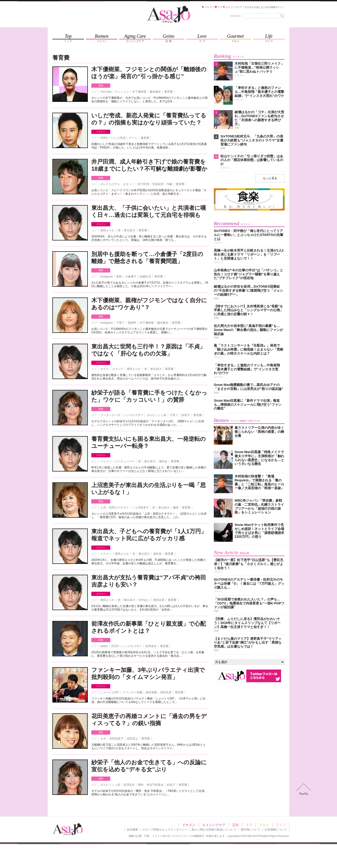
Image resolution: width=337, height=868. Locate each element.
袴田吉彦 (159, 600)
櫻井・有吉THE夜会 (151, 785)
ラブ (249, 825)
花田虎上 (132, 739)
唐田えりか (107, 230)
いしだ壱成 (118, 138)
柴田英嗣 (151, 692)
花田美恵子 (116, 739)
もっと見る (270, 178)
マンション (122, 92)
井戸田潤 (143, 184)
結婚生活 (145, 277)
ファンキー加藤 (132, 692)
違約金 (163, 461)
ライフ (281, 825)
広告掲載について (276, 830)
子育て (120, 323)
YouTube (106, 92)
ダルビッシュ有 (156, 415)
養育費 (168, 92)
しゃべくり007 (110, 692)
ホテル (105, 369)
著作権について (251, 830)
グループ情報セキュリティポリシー (165, 830)
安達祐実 (158, 184)
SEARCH (235, 16)
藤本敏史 (155, 92)
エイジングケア (214, 825)
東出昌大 (130, 230)
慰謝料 (132, 323)
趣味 (176, 508)
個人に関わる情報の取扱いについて (214, 830)
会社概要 (132, 830)
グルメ (264, 825)
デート (133, 138)
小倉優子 (131, 277)
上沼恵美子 (142, 508)
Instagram (107, 277)
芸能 (101, 85)
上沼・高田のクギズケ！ (116, 508)
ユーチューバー (125, 461)
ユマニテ (118, 369)
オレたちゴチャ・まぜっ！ (117, 184)
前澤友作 (151, 646)
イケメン (101, 132)
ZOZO (115, 646)
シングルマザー (133, 415)
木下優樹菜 (139, 92)
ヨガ (103, 739)
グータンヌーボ (110, 415)
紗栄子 (186, 415)
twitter (104, 646)
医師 (119, 277)
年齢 (170, 184)
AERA (104, 138)
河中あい (144, 600)
